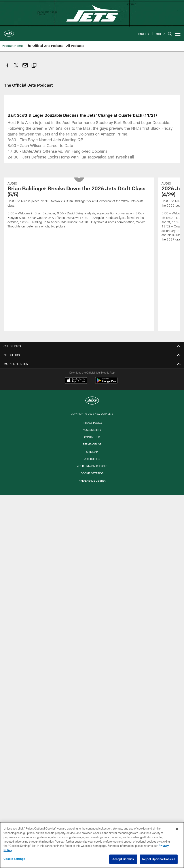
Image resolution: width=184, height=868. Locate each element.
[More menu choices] (178, 34)
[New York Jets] (92, 401)
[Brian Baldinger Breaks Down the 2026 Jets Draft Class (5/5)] (79, 206)
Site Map (92, 452)
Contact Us (92, 437)
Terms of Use (92, 444)
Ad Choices (92, 459)
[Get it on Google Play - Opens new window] (106, 383)
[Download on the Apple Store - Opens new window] (76, 381)
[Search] (170, 34)
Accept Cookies (123, 859)
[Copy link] (34, 66)
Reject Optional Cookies (159, 859)
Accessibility (92, 430)
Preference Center (92, 481)
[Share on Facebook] (8, 68)
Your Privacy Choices (92, 466)
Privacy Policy (92, 423)
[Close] (177, 829)
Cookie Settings (92, 473)
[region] (92, 845)
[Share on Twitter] (16, 68)
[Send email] (25, 68)
